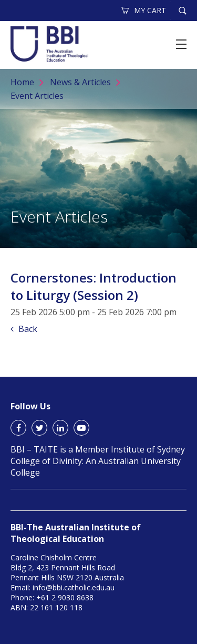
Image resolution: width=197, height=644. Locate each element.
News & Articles (80, 82)
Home (22, 82)
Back (24, 329)
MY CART (144, 10)
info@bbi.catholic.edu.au (74, 587)
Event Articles (37, 96)
